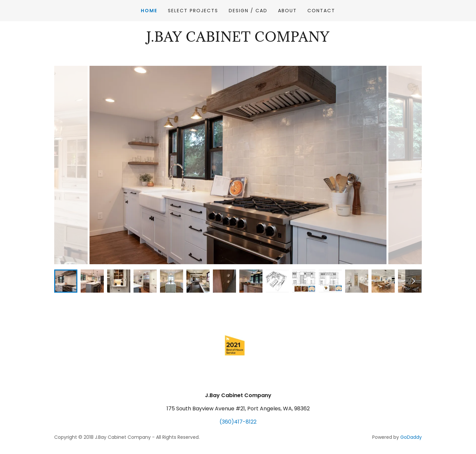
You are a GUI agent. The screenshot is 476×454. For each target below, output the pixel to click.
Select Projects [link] (193, 11)
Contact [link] (321, 11)
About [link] (287, 11)
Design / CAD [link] (248, 11)
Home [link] (149, 11)
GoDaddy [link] (411, 437)
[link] (238, 40)
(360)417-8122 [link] (238, 422)
